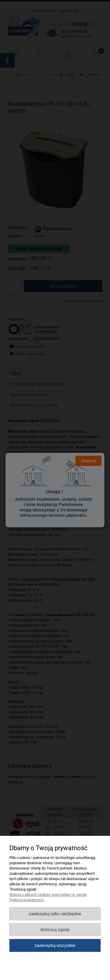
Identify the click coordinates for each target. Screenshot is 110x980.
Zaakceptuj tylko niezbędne (55, 914)
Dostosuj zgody (55, 929)
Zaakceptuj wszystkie (55, 945)
